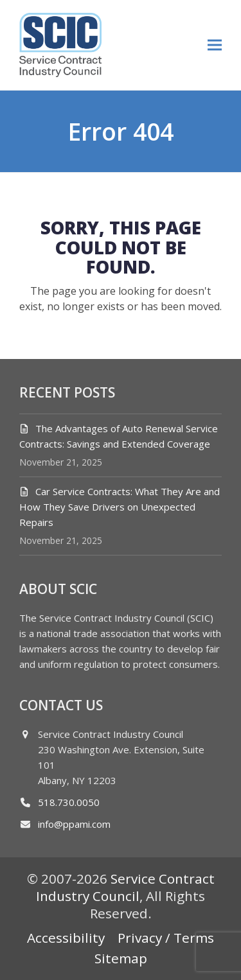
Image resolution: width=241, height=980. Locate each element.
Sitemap (121, 958)
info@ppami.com (74, 824)
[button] (215, 45)
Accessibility (66, 938)
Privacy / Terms (166, 938)
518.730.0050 (69, 802)
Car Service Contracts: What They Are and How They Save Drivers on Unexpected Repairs (120, 507)
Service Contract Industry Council (125, 887)
